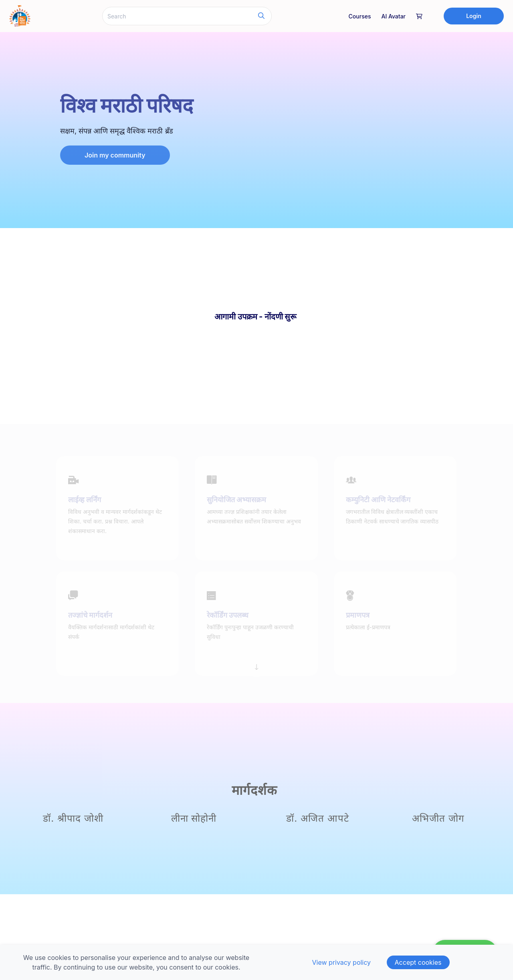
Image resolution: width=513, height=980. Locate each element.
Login (474, 16)
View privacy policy (341, 962)
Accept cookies (418, 962)
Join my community (115, 155)
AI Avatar (393, 16)
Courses (360, 16)
